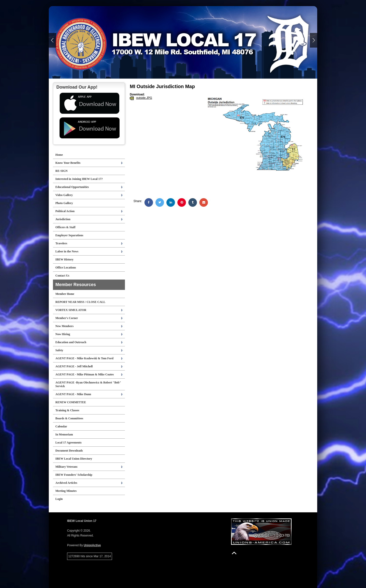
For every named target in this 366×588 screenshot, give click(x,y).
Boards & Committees (69, 418)
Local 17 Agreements (68, 443)
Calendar (61, 426)
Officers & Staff (65, 227)
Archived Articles (66, 483)
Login (59, 499)
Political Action (65, 211)
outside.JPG (144, 98)
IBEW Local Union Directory (74, 459)
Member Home (65, 294)
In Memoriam (64, 434)
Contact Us (62, 276)
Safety (59, 350)
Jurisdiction (63, 219)
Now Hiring (63, 334)
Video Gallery (64, 195)
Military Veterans (66, 467)
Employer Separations (69, 235)
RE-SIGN (61, 171)
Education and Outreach (71, 342)
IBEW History (64, 259)
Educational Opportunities (72, 187)
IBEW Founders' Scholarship (74, 475)
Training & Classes (67, 410)
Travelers (61, 243)
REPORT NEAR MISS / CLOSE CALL (80, 302)
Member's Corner (67, 318)
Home (59, 155)
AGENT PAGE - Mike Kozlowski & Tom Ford (84, 358)
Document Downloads (69, 451)
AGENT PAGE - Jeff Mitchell (74, 366)
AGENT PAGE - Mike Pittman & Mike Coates (85, 374)
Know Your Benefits (68, 163)
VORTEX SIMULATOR (71, 310)
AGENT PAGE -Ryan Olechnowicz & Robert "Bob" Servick (88, 384)
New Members (64, 326)
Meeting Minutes (66, 491)
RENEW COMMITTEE (71, 402)
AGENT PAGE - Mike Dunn (73, 394)
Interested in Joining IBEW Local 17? (79, 179)
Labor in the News (67, 251)
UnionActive (92, 545)
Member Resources (76, 285)
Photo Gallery (64, 203)
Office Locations (66, 268)
